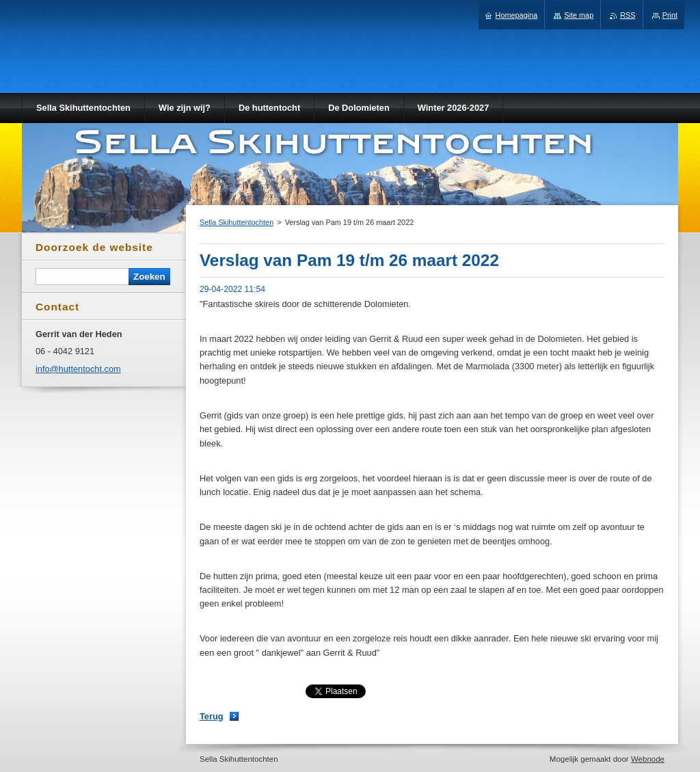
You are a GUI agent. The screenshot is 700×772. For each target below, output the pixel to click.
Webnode (648, 759)
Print (670, 15)
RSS (628, 15)
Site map (579, 15)
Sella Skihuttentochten (237, 222)
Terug (212, 716)
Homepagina (517, 15)
